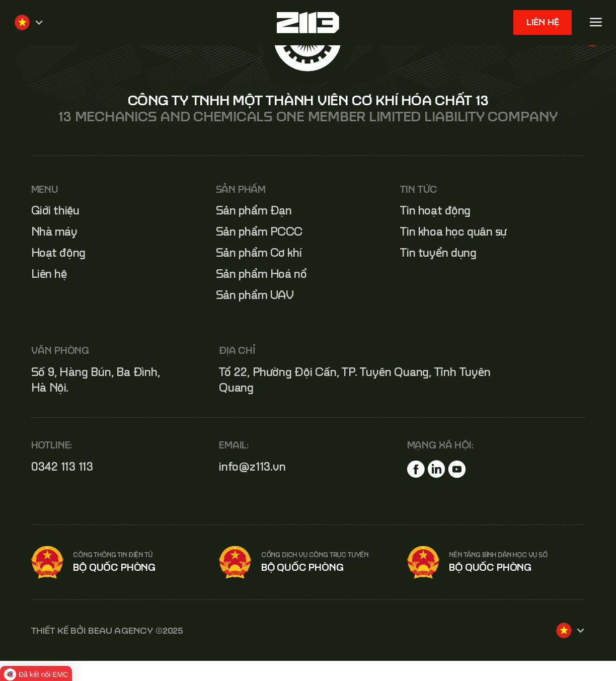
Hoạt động (58, 252)
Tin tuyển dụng (438, 252)
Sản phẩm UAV (255, 295)
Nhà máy (54, 231)
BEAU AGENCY (121, 630)
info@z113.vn (252, 466)
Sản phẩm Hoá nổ (261, 274)
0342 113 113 (62, 466)
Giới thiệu (55, 210)
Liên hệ (543, 22)
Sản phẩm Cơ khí (259, 252)
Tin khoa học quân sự (453, 231)
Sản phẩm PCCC (259, 231)
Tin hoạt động (435, 210)
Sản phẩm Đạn (254, 210)
